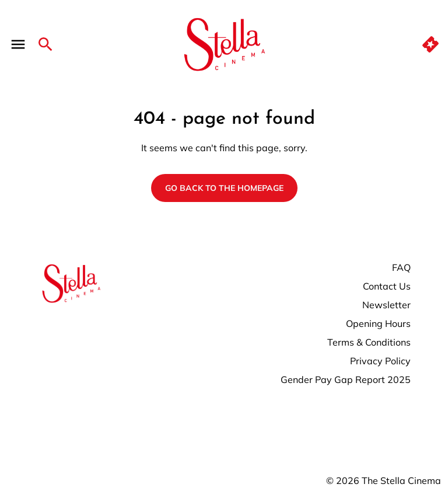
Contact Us (387, 286)
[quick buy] (430, 44)
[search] (45, 44)
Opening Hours (378, 323)
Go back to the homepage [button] (224, 188)
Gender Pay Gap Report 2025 (346, 379)
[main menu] (18, 44)
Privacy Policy (380, 361)
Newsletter (386, 305)
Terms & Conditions (369, 342)
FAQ (401, 267)
